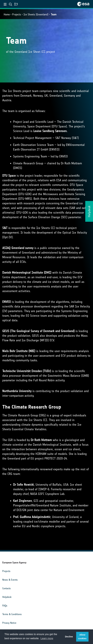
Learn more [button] (47, 638)
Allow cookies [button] (82, 637)
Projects (17, 14)
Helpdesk (7, 597)
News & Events (10, 580)
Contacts (6, 588)
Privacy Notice (9, 623)
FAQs (5, 606)
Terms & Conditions (12, 614)
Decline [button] (69, 637)
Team (54, 14)
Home (7, 14)
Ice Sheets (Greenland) (36, 14)
